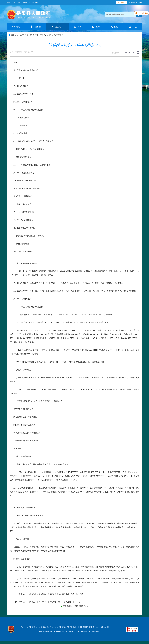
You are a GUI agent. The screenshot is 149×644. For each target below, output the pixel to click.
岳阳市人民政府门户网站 (31, 3)
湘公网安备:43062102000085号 (51, 632)
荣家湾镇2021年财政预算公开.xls (75, 606)
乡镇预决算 (51, 35)
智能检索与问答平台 (135, 3)
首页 (22, 35)
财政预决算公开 (39, 35)
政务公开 (28, 35)
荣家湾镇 (60, 35)
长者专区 (122, 2)
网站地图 (95, 632)
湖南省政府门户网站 (14, 3)
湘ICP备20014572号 (86, 627)
